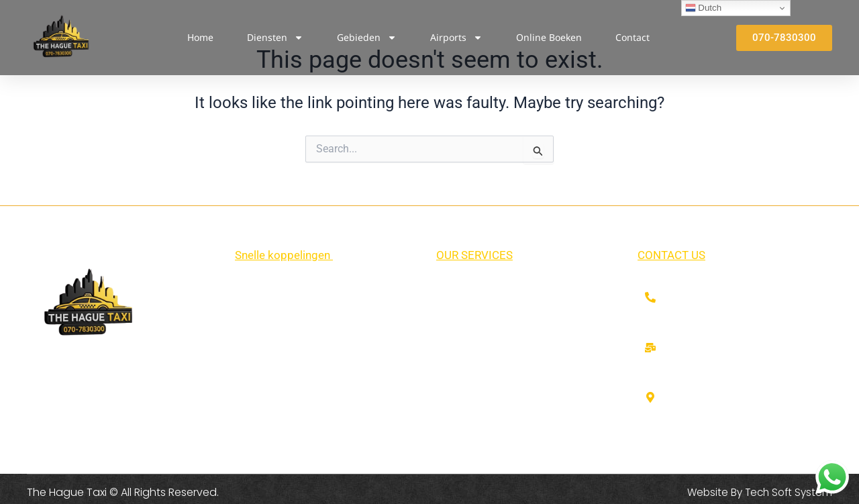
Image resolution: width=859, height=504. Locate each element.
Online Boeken (549, 37)
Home (200, 37)
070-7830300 (701, 299)
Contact (633, 37)
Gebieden (367, 38)
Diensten (275, 38)
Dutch (704, 8)
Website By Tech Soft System (757, 492)
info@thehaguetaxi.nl (720, 349)
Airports (456, 38)
